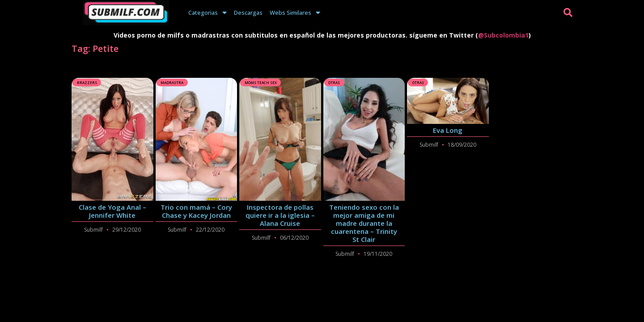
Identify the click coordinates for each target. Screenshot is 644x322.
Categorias (208, 13)
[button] (568, 13)
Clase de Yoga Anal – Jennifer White (112, 211)
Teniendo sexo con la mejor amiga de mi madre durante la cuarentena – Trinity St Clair (364, 223)
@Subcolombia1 (503, 35)
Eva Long (448, 130)
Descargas (248, 13)
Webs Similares (295, 13)
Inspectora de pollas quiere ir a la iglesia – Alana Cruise (280, 215)
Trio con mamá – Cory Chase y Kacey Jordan (196, 211)
